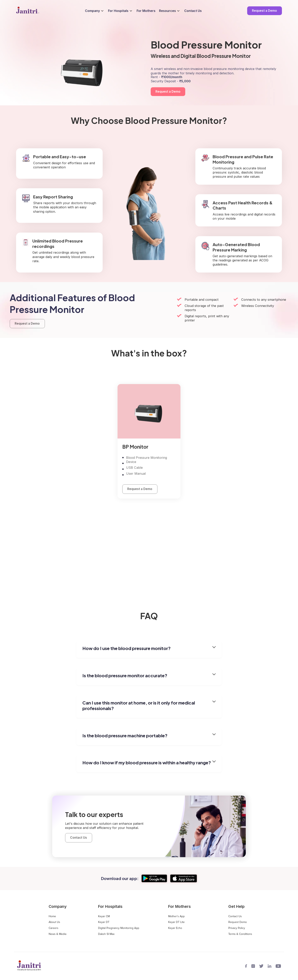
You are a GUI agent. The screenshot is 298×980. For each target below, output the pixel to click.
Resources (167, 11)
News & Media (57, 934)
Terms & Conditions (240, 934)
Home (52, 916)
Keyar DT (104, 922)
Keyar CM (104, 916)
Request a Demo (264, 11)
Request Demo (238, 922)
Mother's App (176, 916)
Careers (54, 928)
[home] (28, 11)
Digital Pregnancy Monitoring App (119, 928)
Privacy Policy (237, 928)
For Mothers (146, 11)
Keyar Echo (175, 928)
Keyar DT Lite (176, 922)
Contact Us (193, 11)
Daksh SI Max (106, 934)
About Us (54, 922)
